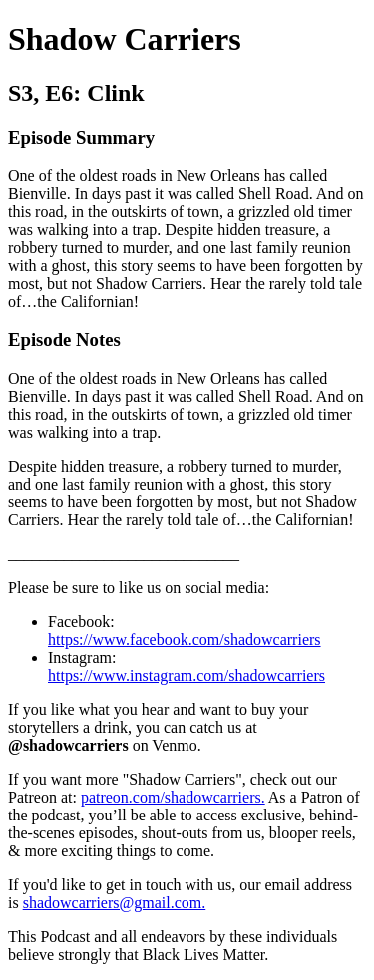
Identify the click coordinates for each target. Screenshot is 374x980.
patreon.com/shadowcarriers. (173, 797)
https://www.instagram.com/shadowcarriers (187, 675)
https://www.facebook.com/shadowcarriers (185, 640)
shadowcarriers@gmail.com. (115, 903)
